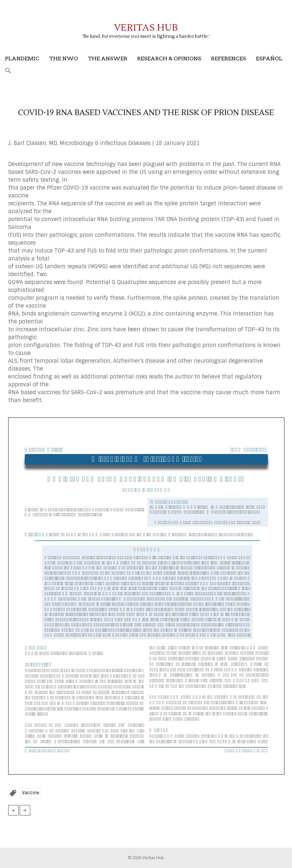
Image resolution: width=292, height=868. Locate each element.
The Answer (108, 59)
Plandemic (22, 59)
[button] (8, 71)
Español (269, 59)
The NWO (64, 59)
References (229, 59)
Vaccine (31, 793)
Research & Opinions (169, 59)
